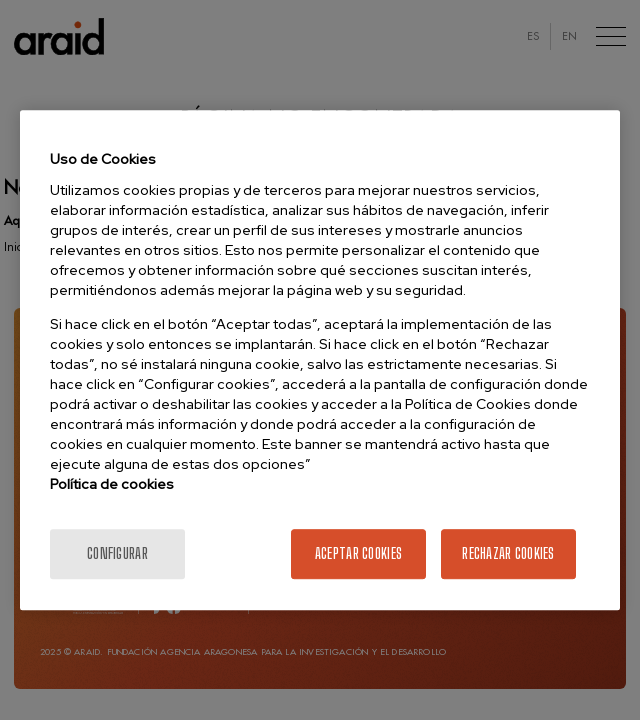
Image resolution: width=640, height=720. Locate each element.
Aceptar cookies (358, 553)
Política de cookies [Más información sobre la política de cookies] (112, 484)
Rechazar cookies (508, 553)
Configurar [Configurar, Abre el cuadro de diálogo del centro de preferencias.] (117, 553)
